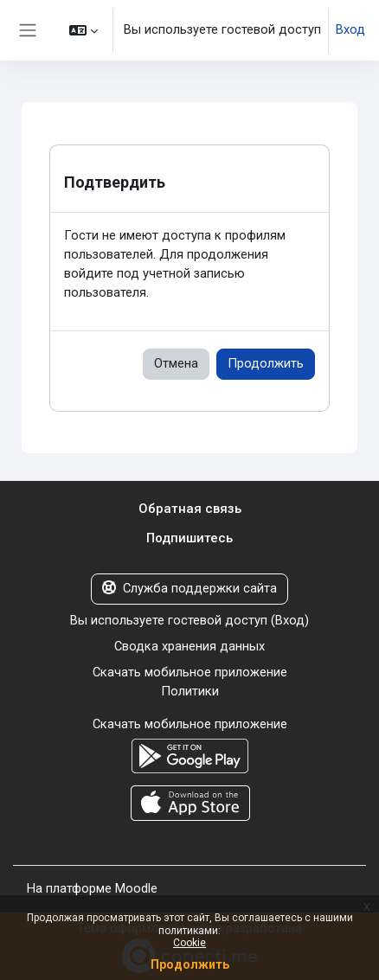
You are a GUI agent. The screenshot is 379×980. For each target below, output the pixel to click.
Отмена (176, 363)
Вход (350, 29)
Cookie (189, 943)
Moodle (136, 888)
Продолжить (266, 363)
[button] (84, 30)
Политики (190, 691)
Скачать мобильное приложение (190, 672)
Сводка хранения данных (189, 646)
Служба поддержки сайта (189, 588)
